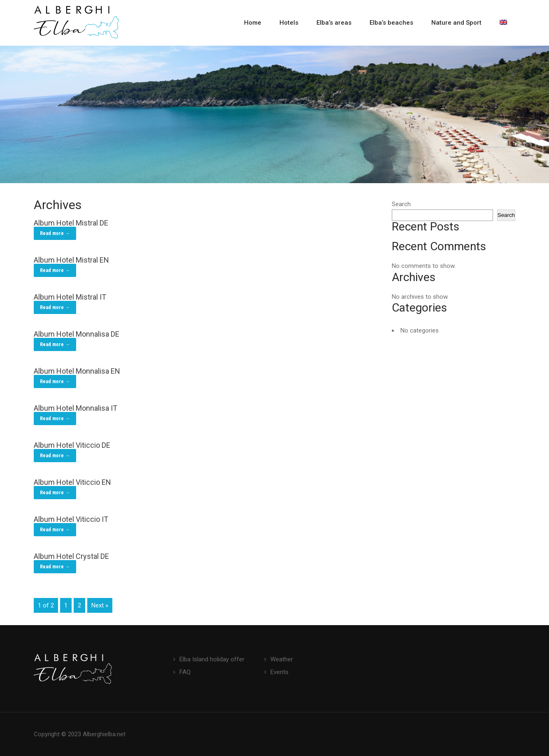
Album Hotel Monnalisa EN (77, 371)
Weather (282, 659)
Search (401, 204)
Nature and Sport (456, 23)
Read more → (55, 233)
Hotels (289, 23)
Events (279, 672)
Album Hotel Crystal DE (71, 556)
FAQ (185, 672)
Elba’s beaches (391, 23)
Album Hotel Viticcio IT (71, 519)
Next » (100, 605)
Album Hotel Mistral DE (71, 223)
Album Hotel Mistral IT (70, 297)
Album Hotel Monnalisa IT (76, 408)
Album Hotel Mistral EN (71, 260)
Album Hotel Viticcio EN (72, 482)
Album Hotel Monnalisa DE (77, 334)
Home (253, 23)
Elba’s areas (334, 23)
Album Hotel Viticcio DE (72, 445)
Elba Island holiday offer (212, 659)
